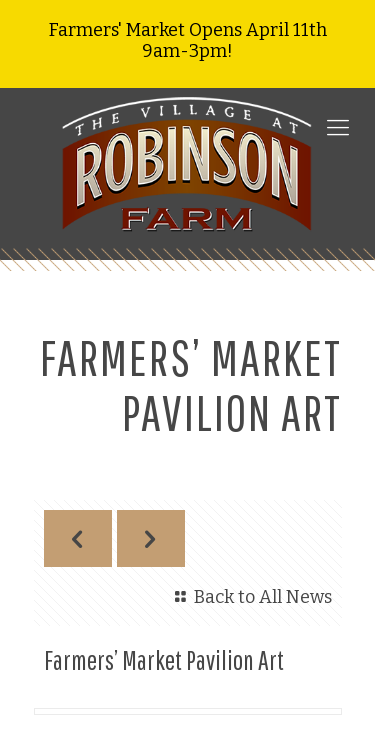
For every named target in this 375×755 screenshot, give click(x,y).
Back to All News (249, 597)
